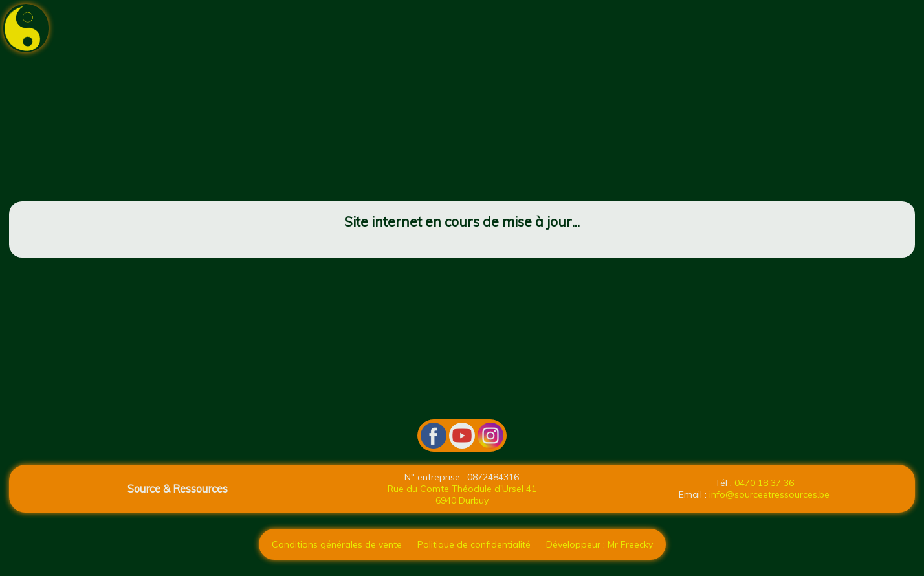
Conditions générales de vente (337, 544)
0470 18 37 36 (764, 483)
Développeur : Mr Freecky (599, 544)
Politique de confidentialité (474, 544)
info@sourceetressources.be (769, 494)
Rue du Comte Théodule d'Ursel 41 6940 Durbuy (462, 494)
